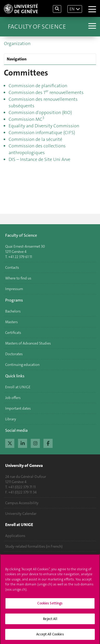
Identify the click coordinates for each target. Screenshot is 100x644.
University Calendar (21, 514)
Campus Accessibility (22, 503)
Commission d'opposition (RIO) (40, 112)
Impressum (14, 289)
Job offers (13, 398)
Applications (15, 536)
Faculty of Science (37, 27)
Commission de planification (38, 86)
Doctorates (14, 354)
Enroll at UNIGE (18, 387)
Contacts (12, 267)
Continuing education (22, 365)
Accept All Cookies (50, 636)
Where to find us (18, 278)
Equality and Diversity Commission (44, 126)
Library (11, 419)
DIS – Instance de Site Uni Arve (39, 159)
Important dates (18, 408)
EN (72, 9)
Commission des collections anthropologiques (37, 149)
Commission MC (26, 119)
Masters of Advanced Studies (28, 343)
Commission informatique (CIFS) (42, 133)
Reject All (50, 621)
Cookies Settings (50, 605)
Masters (11, 322)
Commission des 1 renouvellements (46, 92)
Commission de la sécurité (35, 139)
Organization (17, 43)
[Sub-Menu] (92, 27)
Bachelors (13, 311)
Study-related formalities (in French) (34, 546)
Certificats (13, 333)
